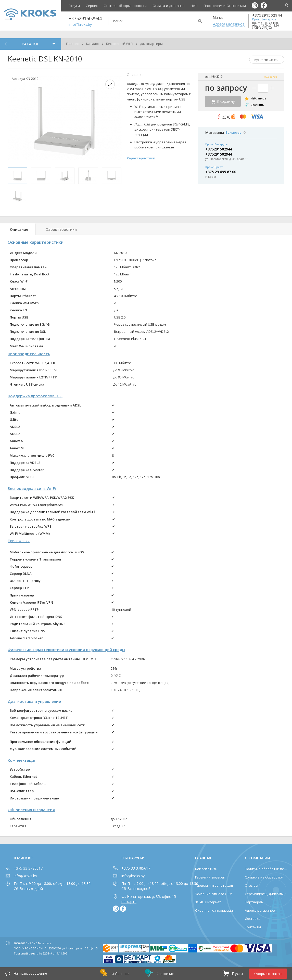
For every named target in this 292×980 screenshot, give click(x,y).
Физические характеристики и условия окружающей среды (66, 650)
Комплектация (22, 760)
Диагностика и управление (34, 701)
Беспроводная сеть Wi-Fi (32, 488)
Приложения (19, 541)
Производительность (29, 354)
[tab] (18, 229)
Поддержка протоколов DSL (35, 396)
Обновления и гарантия (31, 810)
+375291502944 (267, 15)
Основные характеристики (36, 242)
